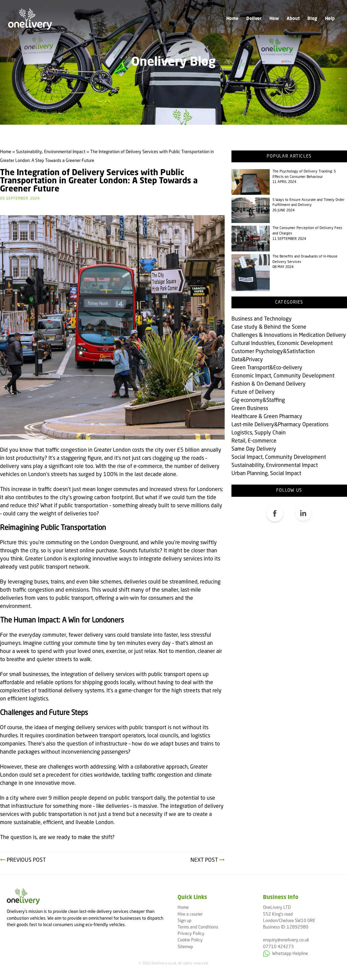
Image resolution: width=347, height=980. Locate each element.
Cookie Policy (190, 940)
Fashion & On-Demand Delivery (269, 384)
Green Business (250, 409)
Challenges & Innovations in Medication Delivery (289, 335)
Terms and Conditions (198, 927)
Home (232, 19)
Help (330, 19)
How (274, 19)
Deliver (254, 19)
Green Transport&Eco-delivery (267, 368)
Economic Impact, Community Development (283, 376)
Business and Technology (262, 319)
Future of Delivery (253, 392)
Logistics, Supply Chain (259, 433)
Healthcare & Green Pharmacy (267, 417)
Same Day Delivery (254, 449)
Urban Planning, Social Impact (266, 474)
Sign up (185, 921)
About (293, 19)
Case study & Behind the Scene (269, 327)
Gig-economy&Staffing (258, 401)
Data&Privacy (247, 360)
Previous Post (23, 860)
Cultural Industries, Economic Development (282, 344)
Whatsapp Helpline (285, 954)
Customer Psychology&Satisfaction (273, 352)
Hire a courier (190, 914)
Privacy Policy (191, 934)
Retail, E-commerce (254, 441)
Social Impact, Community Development (279, 457)
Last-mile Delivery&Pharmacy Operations (280, 425)
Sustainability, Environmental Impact (275, 466)
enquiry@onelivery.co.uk (286, 940)
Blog (312, 19)
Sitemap (185, 947)
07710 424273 (278, 947)
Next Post (208, 860)
